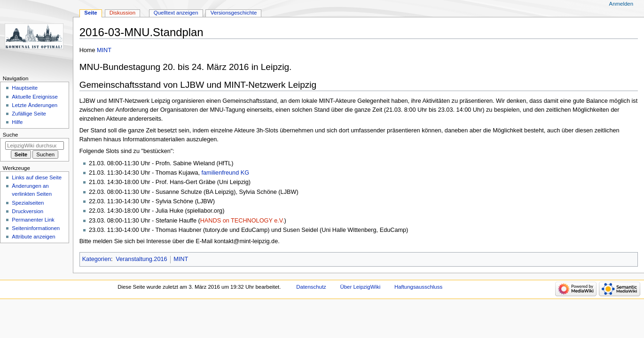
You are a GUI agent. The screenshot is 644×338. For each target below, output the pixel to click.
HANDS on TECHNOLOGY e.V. (242, 221)
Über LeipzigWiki (361, 287)
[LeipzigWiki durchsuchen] (35, 146)
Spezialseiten (28, 203)
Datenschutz (311, 287)
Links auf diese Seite (37, 177)
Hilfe (17, 122)
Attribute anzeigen (33, 237)
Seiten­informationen (36, 228)
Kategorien (97, 259)
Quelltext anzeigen (176, 13)
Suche (11, 135)
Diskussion (122, 13)
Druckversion (27, 211)
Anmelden (621, 4)
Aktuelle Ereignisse (35, 97)
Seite (90, 13)
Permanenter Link (33, 220)
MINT (104, 50)
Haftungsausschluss (418, 287)
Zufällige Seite (29, 114)
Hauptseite (25, 88)
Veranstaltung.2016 (141, 259)
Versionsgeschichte (234, 13)
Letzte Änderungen (35, 105)
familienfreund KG (226, 173)
